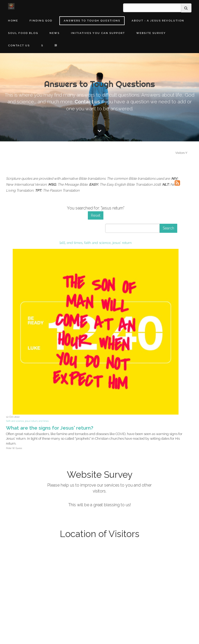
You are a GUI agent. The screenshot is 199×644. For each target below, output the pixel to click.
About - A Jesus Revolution (158, 21)
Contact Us (19, 45)
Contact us (87, 378)
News (55, 33)
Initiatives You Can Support (98, 33)
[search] (152, 8)
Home (13, 21)
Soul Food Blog (23, 33)
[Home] (11, 6)
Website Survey (151, 33)
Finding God (41, 21)
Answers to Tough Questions (92, 21)
